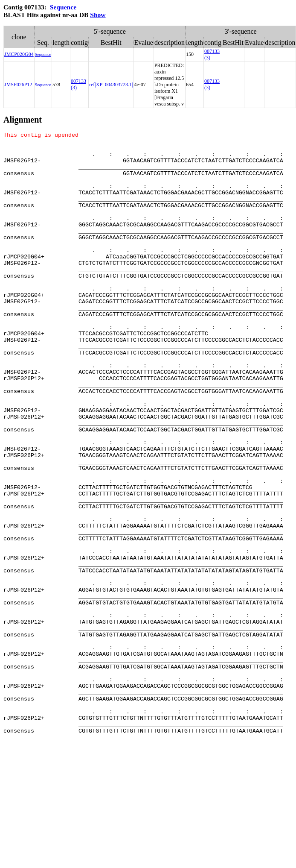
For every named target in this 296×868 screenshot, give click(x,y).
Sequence (63, 7)
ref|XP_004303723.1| (111, 85)
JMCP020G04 (19, 54)
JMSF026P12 (18, 85)
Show (98, 15)
